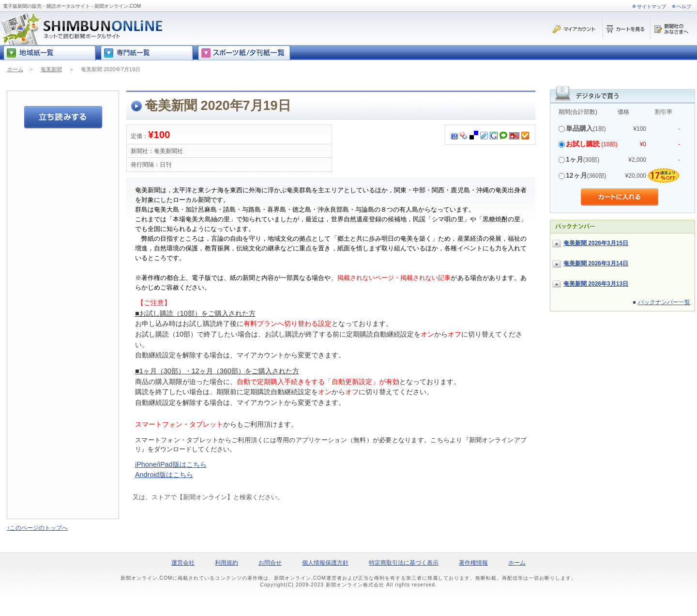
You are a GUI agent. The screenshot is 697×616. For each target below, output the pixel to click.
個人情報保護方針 (325, 563)
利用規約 (227, 563)
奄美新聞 (51, 69)
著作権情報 (473, 563)
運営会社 (183, 563)
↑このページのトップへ (37, 528)
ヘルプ (684, 7)
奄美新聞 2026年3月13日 (596, 284)
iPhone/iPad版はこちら (171, 464)
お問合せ (270, 563)
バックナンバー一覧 (664, 302)
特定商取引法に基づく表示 (404, 563)
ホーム (15, 69)
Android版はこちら (164, 475)
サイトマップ (652, 7)
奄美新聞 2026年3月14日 (596, 263)
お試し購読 (583, 144)
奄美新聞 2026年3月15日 (596, 243)
